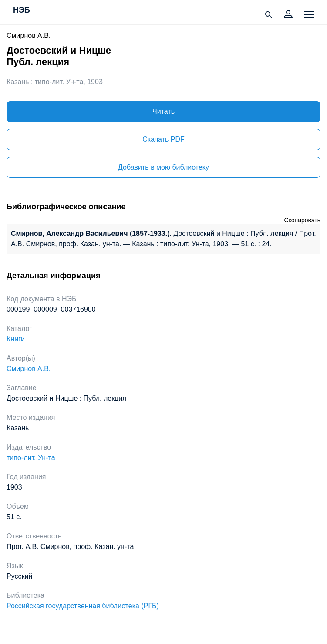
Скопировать (302, 220)
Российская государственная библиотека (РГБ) (83, 606)
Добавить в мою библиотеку (163, 167)
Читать (163, 111)
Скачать (163, 139)
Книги (16, 339)
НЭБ (22, 10)
